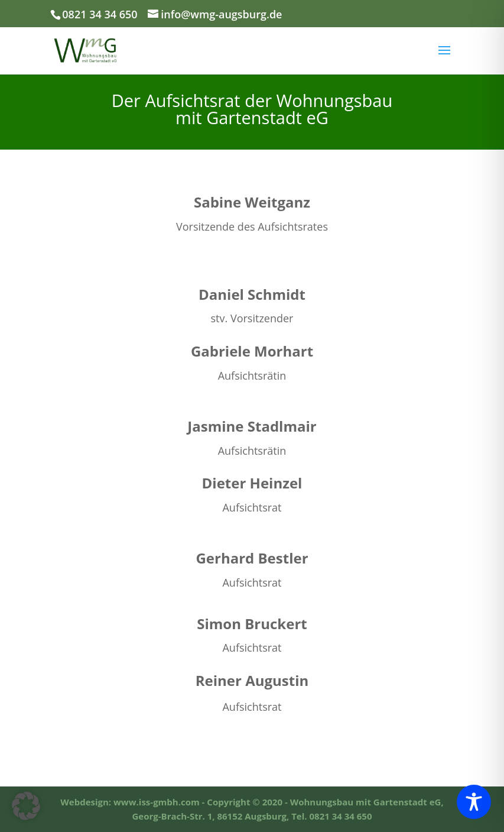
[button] (26, 806)
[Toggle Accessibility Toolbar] (474, 802)
